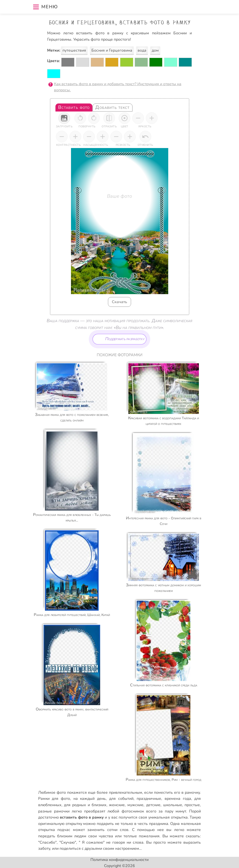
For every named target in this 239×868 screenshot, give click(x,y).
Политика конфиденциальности (119, 860)
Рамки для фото (54, 799)
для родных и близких (85, 805)
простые (192, 805)
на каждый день (90, 799)
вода (142, 50)
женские (117, 805)
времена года (178, 799)
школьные (173, 805)
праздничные (149, 799)
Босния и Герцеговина (112, 50)
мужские (135, 805)
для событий (121, 799)
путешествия (74, 50)
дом (155, 50)
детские (153, 805)
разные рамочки (54, 811)
